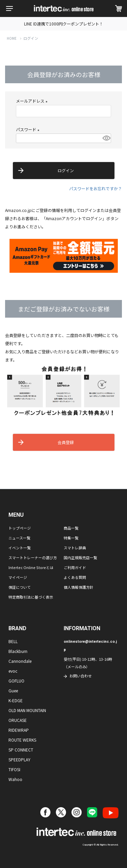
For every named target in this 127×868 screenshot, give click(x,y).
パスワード (29, 129)
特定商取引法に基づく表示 (31, 597)
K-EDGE (16, 700)
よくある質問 (75, 577)
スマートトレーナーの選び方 (33, 557)
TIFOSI (14, 769)
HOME (12, 38)
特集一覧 (71, 538)
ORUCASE (18, 720)
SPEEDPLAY (19, 759)
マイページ (18, 577)
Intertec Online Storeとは (31, 567)
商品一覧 (71, 528)
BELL (13, 641)
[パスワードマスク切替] (106, 138)
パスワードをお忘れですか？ (96, 188)
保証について (20, 587)
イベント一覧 (20, 548)
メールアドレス (33, 101)
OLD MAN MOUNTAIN (27, 710)
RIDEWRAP (19, 730)
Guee (13, 690)
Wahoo (15, 779)
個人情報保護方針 (79, 587)
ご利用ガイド (75, 567)
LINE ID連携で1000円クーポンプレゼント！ (64, 24)
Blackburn (18, 651)
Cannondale (20, 661)
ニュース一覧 (19, 538)
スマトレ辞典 (75, 548)
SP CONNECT (21, 750)
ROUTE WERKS (22, 740)
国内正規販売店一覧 (80, 557)
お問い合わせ (81, 676)
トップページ (20, 528)
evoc (13, 671)
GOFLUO (16, 681)
